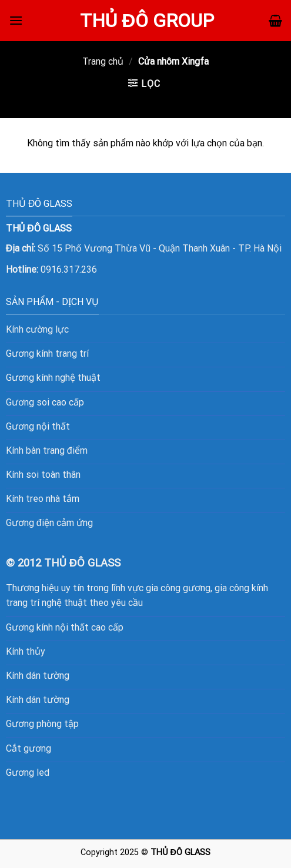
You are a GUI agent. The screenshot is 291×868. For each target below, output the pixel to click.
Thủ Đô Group (147, 21)
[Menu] (16, 20)
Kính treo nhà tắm (43, 499)
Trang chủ (103, 61)
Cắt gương (29, 748)
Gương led (28, 773)
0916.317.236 (69, 269)
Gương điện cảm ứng (49, 523)
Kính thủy (26, 651)
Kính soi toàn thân (43, 475)
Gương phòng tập (42, 724)
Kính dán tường (38, 676)
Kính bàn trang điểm (47, 450)
